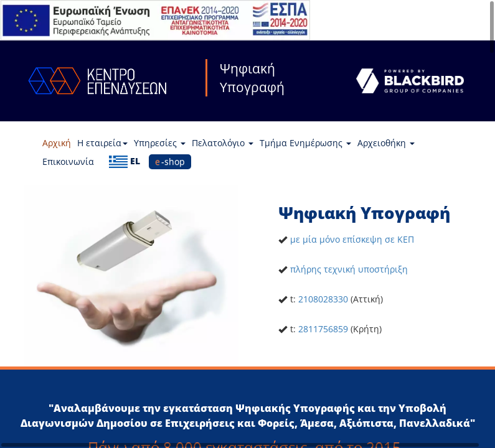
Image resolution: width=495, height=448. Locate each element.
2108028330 (323, 299)
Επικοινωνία (68, 161)
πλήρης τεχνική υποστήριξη (349, 269)
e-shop (170, 161)
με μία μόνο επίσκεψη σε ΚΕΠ (352, 239)
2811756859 (323, 329)
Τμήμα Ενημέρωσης (305, 143)
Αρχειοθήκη (386, 143)
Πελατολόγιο (223, 143)
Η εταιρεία (102, 143)
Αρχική (57, 143)
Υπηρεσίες (160, 143)
